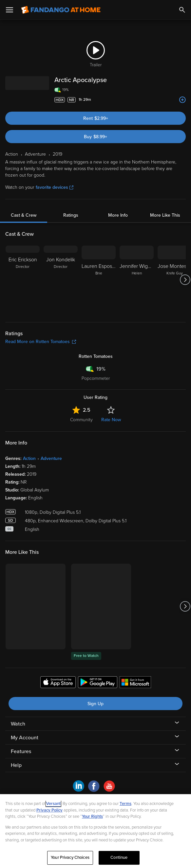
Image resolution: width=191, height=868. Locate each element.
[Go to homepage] (61, 10)
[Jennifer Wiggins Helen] (137, 280)
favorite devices (55, 187)
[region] (95, 831)
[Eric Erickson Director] (23, 280)
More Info (118, 215)
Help (16, 765)
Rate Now (111, 420)
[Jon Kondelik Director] (61, 280)
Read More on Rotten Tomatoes (41, 342)
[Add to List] (182, 100)
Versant (53, 804)
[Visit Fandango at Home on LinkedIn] (78, 790)
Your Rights (92, 816)
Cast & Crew (24, 215)
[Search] (182, 10)
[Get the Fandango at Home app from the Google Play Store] (98, 683)
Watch (18, 724)
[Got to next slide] (185, 280)
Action (29, 458)
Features (21, 751)
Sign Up (95, 704)
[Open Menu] (10, 10)
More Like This (165, 215)
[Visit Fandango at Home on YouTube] (109, 790)
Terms (125, 804)
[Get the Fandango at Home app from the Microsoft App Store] (135, 683)
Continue (119, 857)
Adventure (51, 458)
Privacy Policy (49, 810)
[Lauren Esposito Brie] (99, 280)
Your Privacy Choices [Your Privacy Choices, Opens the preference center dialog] (70, 857)
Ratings (71, 215)
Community (81, 420)
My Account (25, 738)
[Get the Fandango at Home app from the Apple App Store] (58, 683)
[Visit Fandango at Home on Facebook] (94, 790)
